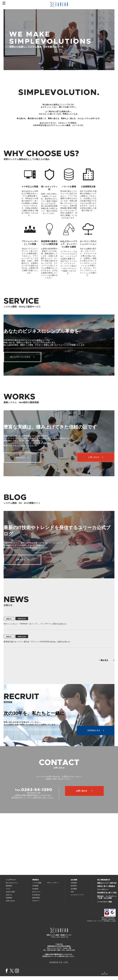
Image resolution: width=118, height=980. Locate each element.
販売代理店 (36, 902)
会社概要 (74, 893)
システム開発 (37, 887)
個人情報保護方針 (104, 884)
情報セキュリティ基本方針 (107, 887)
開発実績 (9, 890)
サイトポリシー (103, 893)
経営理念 (74, 890)
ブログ (8, 893)
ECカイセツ (36, 896)
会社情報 (74, 884)
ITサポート (36, 905)
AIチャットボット (53, 886)
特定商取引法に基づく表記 (107, 896)
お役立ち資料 (10, 896)
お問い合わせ (10, 905)
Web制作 (35, 893)
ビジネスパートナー (77, 899)
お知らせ (9, 899)
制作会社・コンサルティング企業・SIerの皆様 (107, 901)
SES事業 (35, 890)
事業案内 (36, 884)
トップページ (11, 884)
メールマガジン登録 (105, 906)
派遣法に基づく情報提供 (106, 890)
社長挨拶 (74, 887)
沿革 (72, 896)
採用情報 (9, 902)
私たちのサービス (12, 887)
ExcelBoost (36, 899)
